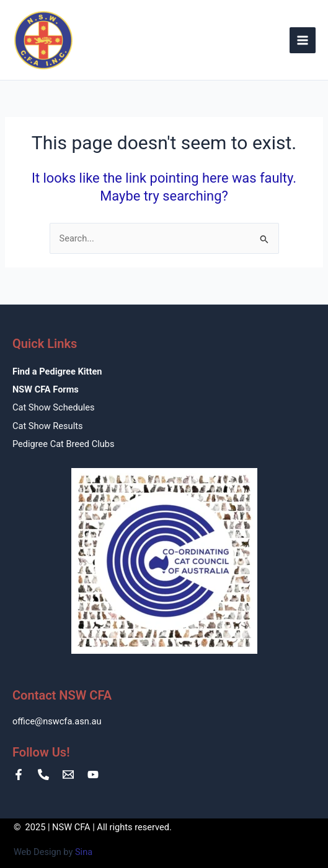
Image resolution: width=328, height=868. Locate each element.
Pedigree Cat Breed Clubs (63, 444)
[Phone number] (43, 775)
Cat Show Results (48, 426)
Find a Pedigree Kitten (57, 371)
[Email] (68, 775)
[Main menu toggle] (303, 40)
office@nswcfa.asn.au (57, 721)
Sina (84, 852)
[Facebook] (19, 775)
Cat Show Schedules (53, 407)
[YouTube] (93, 775)
